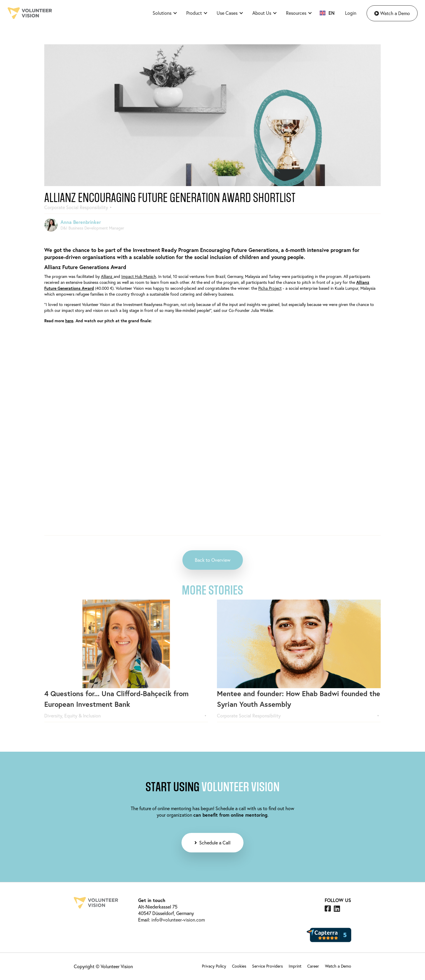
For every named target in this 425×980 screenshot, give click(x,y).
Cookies (239, 966)
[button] (164, 13)
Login (351, 13)
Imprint (295, 966)
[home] (30, 13)
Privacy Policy (214, 966)
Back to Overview (213, 560)
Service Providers (267, 966)
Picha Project (270, 288)
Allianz (107, 276)
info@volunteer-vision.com (178, 920)
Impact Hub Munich (139, 276)
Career (313, 966)
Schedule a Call (212, 843)
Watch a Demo (392, 13)
